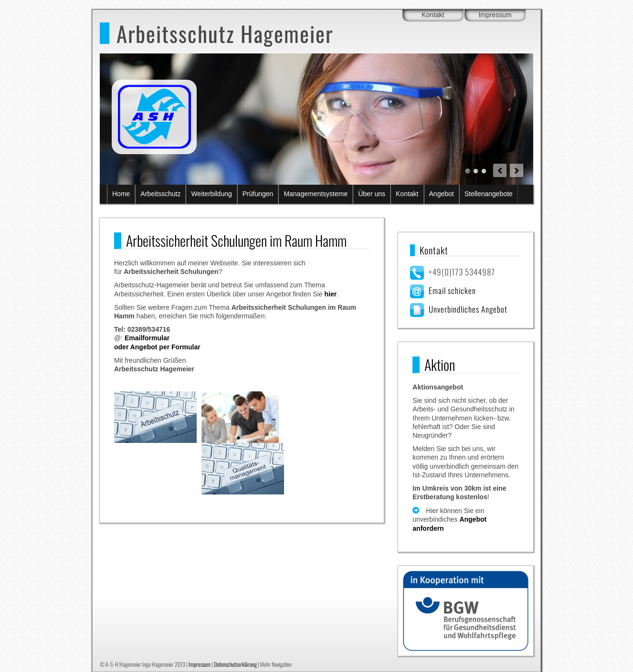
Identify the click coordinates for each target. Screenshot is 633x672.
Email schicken (452, 290)
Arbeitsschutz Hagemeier (225, 33)
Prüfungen (258, 194)
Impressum (495, 15)
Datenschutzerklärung (235, 664)
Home (121, 194)
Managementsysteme (316, 194)
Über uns (372, 194)
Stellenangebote (489, 194)
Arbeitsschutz (160, 194)
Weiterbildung (211, 194)
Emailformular (147, 338)
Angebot (442, 194)
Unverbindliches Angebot (468, 309)
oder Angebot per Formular (157, 347)
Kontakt (433, 15)
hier (330, 294)
